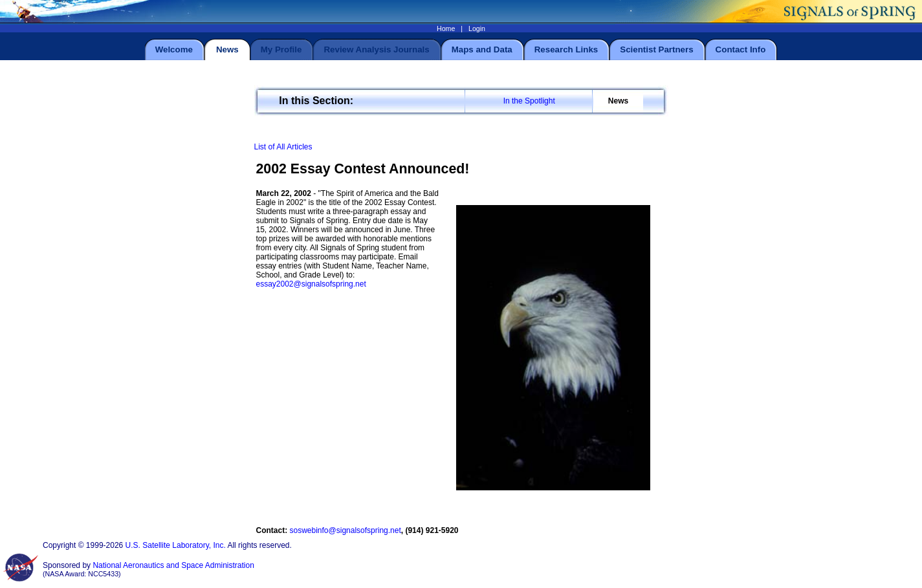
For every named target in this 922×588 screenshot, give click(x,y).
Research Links (566, 49)
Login (477, 28)
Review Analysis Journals (376, 49)
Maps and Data (482, 49)
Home (446, 28)
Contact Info (741, 49)
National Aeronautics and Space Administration (173, 565)
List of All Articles (283, 147)
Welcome (174, 49)
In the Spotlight (529, 101)
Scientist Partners (656, 49)
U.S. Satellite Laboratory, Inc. (176, 545)
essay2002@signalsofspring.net (311, 284)
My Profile (281, 49)
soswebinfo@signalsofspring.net (346, 530)
